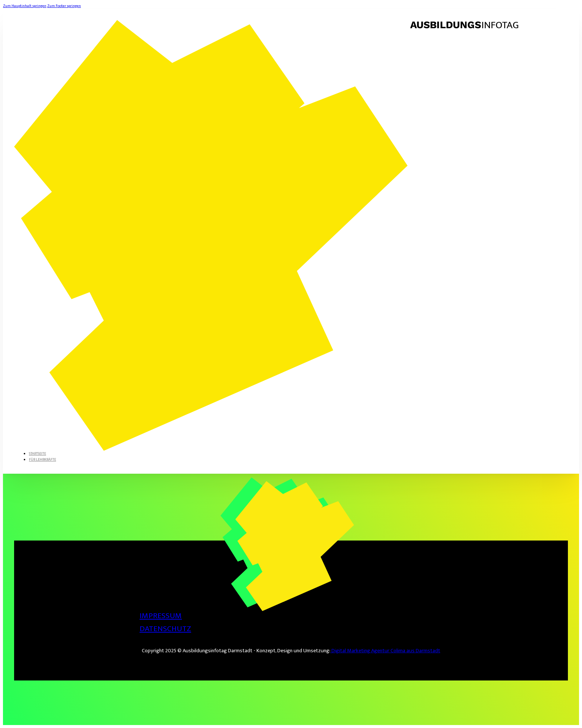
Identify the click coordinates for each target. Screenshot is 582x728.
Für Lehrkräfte (42, 460)
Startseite (37, 454)
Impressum (161, 616)
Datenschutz (165, 629)
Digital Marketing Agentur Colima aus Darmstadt (385, 651)
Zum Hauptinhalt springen (25, 6)
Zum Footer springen (64, 6)
